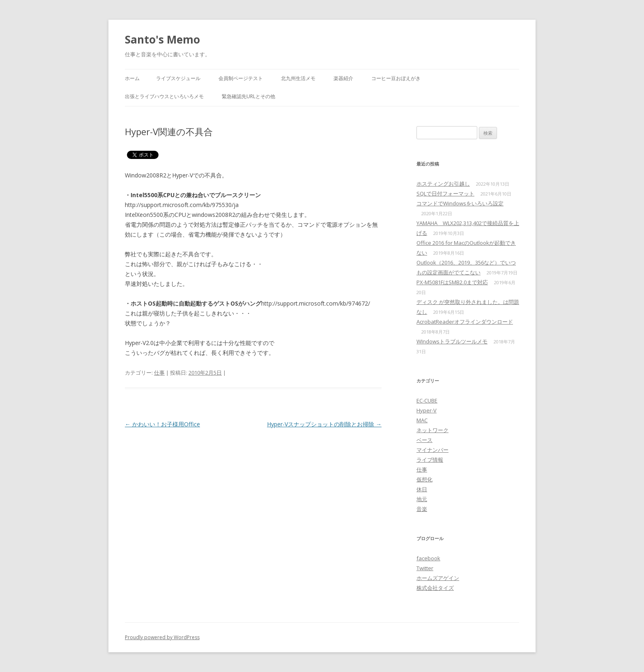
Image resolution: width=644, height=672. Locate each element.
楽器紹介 (343, 78)
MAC (422, 420)
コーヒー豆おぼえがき (396, 78)
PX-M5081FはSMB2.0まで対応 (452, 282)
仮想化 (424, 479)
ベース (424, 440)
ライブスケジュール (178, 78)
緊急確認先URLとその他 (248, 96)
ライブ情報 (430, 460)
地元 (422, 499)
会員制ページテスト (241, 78)
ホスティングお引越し (443, 184)
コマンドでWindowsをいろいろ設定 (460, 203)
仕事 (159, 373)
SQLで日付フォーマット (445, 193)
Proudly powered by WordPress (162, 637)
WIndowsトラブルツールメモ (452, 341)
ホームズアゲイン (438, 578)
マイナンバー (432, 450)
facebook (428, 558)
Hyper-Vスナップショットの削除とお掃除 (324, 424)
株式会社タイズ (435, 588)
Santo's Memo (162, 39)
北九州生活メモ (298, 78)
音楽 (422, 509)
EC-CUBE (427, 400)
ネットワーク (432, 430)
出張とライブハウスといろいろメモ (164, 96)
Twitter (425, 568)
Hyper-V (427, 410)
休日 (422, 489)
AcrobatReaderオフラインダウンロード (465, 322)
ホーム (132, 78)
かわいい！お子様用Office (162, 424)
